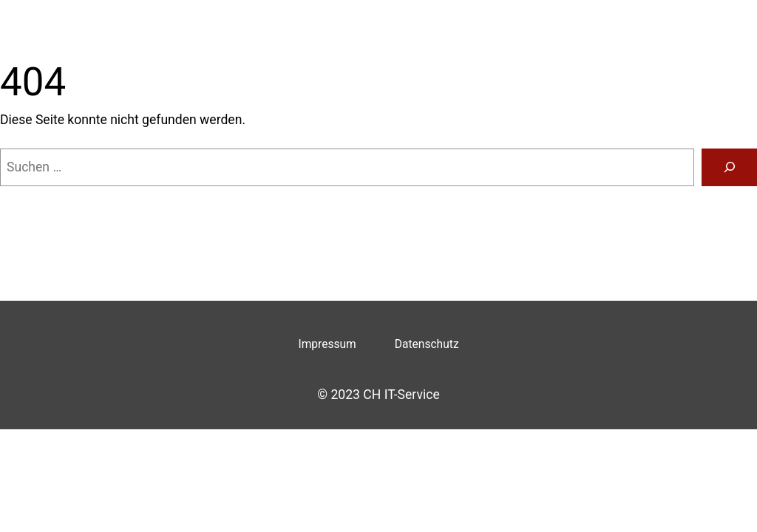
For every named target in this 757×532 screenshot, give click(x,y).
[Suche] (729, 167)
